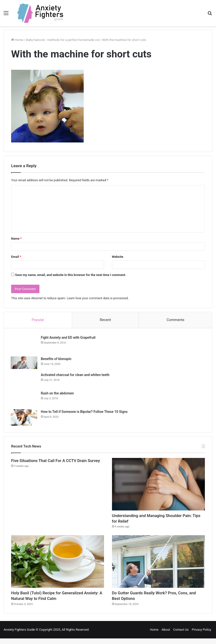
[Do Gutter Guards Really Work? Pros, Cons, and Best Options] (158, 565)
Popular (38, 320)
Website (118, 257)
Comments (176, 320)
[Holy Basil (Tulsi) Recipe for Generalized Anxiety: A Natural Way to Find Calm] (58, 565)
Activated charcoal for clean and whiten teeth (76, 376)
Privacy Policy (201, 635)
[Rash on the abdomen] (24, 399)
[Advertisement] (108, 63)
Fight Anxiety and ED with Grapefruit (69, 338)
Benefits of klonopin (57, 359)
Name (16, 239)
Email (16, 257)
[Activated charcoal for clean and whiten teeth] (24, 381)
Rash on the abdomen (58, 394)
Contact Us (181, 635)
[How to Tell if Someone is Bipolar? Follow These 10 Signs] (24, 418)
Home (154, 635)
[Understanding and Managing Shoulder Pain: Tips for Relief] (158, 485)
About (166, 635)
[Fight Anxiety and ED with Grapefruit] (24, 345)
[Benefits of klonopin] (24, 363)
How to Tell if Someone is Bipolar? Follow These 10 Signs (85, 412)
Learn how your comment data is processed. (98, 298)
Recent (105, 320)
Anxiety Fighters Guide (19, 635)
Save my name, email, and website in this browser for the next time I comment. (71, 275)
